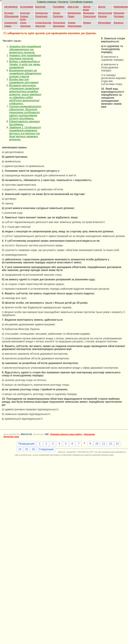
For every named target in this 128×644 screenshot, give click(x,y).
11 (104, 444)
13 (117, 444)
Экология (40, 26)
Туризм (71, 23)
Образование (11, 16)
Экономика (59, 26)
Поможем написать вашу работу (66, 434)
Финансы (119, 23)
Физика (87, 23)
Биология (40, 7)
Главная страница (47, 2)
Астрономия (27, 7)
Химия (8, 26)
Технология (59, 23)
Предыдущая (26, 444)
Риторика (119, 16)
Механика (119, 13)
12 (111, 444)
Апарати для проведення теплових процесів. (25, 57)
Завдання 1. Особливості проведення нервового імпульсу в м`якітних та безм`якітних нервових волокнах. (25, 133)
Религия (102, 16)
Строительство (43, 23)
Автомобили (11, 7)
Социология (11, 23)
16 (33, 449)
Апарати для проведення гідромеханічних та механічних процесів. (25, 49)
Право (71, 16)
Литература (41, 13)
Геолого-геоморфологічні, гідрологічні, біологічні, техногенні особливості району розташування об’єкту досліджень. (25, 112)
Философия (104, 23)
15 (27, 449)
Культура (25, 13)
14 (20, 449)
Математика (74, 13)
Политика (58, 16)
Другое (102, 7)
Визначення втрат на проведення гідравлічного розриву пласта (25, 73)
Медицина (89, 13)
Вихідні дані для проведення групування (24, 81)
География (59, 7)
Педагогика (41, 16)
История (9, 13)
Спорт (23, 23)
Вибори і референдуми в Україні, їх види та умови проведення (25, 64)
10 (97, 444)
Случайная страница (82, 2)
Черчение (25, 26)
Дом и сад (73, 7)
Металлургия (105, 13)
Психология (89, 16)
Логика (56, 13)
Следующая (46, 449)
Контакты (63, 2)
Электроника (75, 26)
